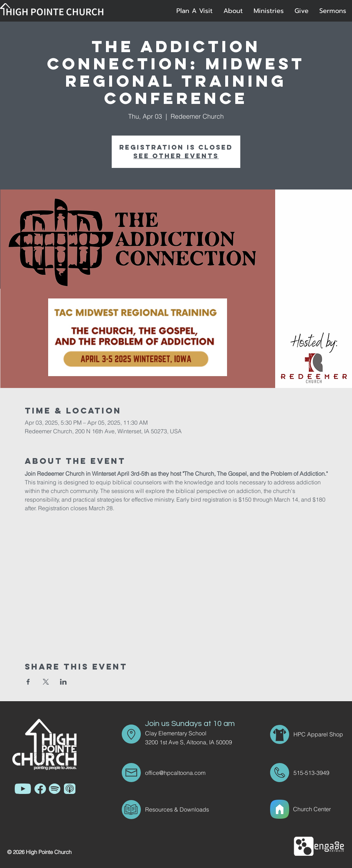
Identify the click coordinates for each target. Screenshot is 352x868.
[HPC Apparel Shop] (319, 734)
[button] (233, 11)
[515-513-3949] (314, 773)
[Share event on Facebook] (28, 682)
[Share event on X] (46, 682)
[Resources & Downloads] (188, 809)
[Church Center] (320, 809)
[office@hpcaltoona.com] (188, 773)
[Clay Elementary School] (188, 733)
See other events (176, 156)
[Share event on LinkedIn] (63, 682)
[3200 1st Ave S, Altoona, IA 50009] (194, 742)
